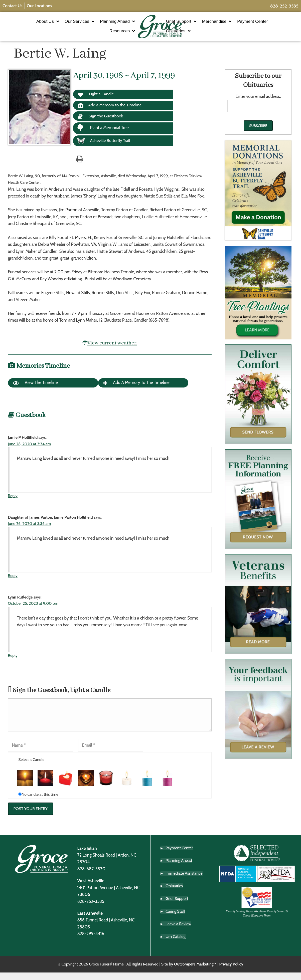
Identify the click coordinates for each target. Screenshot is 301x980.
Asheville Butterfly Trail (104, 148)
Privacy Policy (231, 972)
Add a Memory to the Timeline (111, 112)
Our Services (65, 24)
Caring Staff (175, 919)
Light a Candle (97, 101)
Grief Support (196, 24)
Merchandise (232, 24)
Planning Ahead (103, 24)
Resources (107, 34)
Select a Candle (31, 767)
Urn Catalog (176, 944)
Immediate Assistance (184, 881)
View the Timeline (35, 390)
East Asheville (90, 921)
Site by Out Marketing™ (189, 972)
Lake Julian (87, 856)
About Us (33, 24)
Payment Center (267, 24)
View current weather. (112, 350)
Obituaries (193, 34)
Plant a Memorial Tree (103, 135)
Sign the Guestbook (101, 123)
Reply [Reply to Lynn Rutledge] (13, 662)
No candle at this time (40, 801)
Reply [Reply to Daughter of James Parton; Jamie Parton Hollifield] (13, 583)
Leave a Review (178, 931)
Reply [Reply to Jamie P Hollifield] (13, 503)
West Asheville (91, 888)
